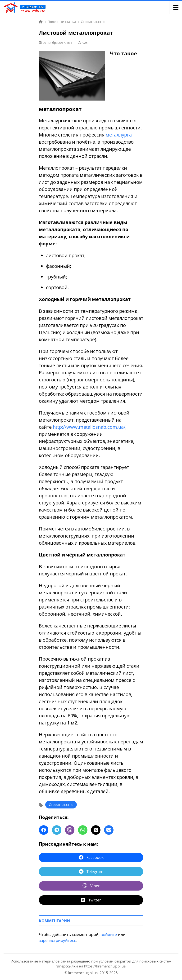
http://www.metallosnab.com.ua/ (89, 427)
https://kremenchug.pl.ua (105, 966)
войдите (109, 934)
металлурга (119, 135)
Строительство (61, 805)
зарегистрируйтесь (58, 940)
